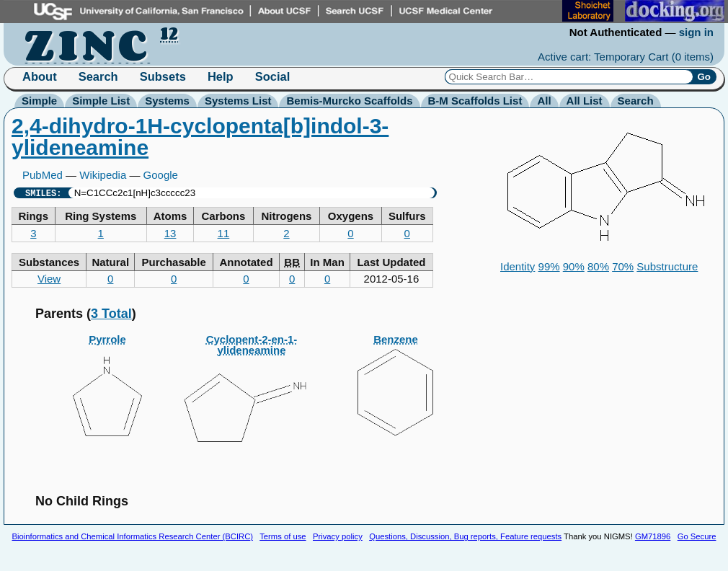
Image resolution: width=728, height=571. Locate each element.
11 (224, 233)
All (544, 101)
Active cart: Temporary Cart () (626, 57)
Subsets (163, 76)
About (40, 76)
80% (598, 266)
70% (623, 266)
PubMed (43, 175)
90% (574, 266)
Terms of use (283, 536)
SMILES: (43, 193)
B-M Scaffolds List (475, 101)
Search (98, 76)
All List (585, 101)
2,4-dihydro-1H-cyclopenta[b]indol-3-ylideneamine (200, 137)
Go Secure (697, 536)
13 (170, 233)
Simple (39, 101)
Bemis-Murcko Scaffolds (349, 101)
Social (273, 76)
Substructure (667, 266)
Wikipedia (103, 175)
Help (221, 76)
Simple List (101, 101)
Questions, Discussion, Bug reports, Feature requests (465, 536)
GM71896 (653, 536)
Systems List (238, 101)
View (49, 279)
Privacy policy (338, 536)
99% (549, 266)
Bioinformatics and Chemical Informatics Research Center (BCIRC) (133, 536)
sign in (696, 32)
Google (161, 175)
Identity (518, 266)
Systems (167, 101)
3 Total (111, 314)
